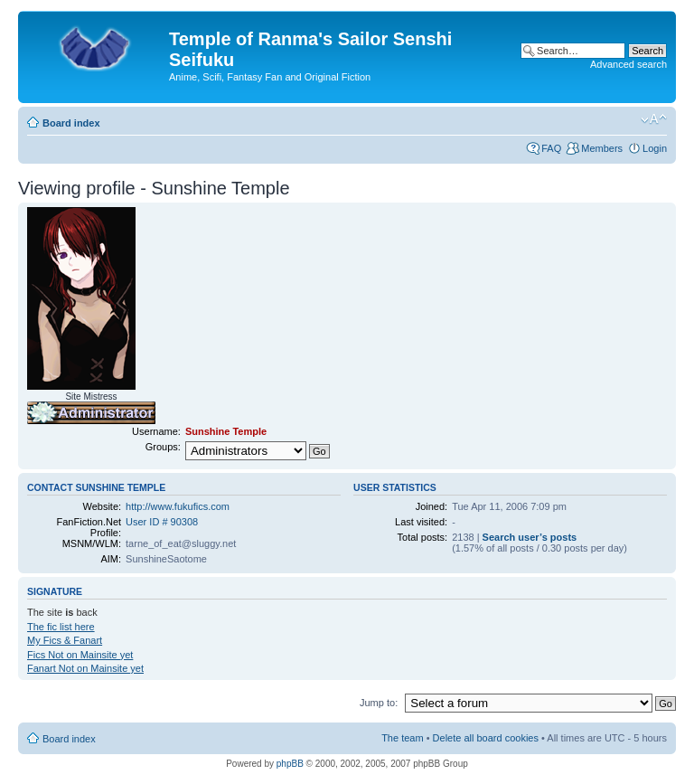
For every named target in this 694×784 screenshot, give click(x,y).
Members (602, 148)
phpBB (290, 764)
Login (655, 148)
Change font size (654, 119)
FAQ (551, 148)
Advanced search (628, 64)
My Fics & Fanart (65, 640)
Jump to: (379, 703)
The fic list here (61, 627)
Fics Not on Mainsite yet (80, 655)
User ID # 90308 (162, 522)
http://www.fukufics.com (178, 506)
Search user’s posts (530, 537)
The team (402, 738)
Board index (71, 123)
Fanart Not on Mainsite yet (85, 668)
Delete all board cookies (486, 738)
